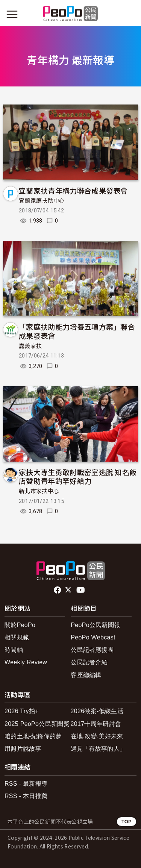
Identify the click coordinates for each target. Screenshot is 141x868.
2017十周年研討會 (96, 724)
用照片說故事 (23, 749)
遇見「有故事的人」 (98, 749)
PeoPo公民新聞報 (95, 625)
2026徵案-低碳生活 (97, 711)
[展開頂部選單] (129, 14)
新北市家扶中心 (39, 491)
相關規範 (17, 637)
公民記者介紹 (89, 662)
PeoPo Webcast (93, 637)
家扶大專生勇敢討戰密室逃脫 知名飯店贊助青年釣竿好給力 (78, 476)
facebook (58, 590)
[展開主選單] (12, 14)
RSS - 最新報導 (26, 784)
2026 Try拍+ (22, 711)
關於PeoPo (20, 625)
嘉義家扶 (30, 346)
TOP (127, 822)
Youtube (81, 590)
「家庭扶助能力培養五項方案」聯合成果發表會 (77, 331)
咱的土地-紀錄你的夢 (33, 736)
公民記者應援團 (92, 650)
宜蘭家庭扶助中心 (42, 201)
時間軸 (14, 650)
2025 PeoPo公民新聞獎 (37, 724)
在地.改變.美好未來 (97, 736)
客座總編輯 (86, 675)
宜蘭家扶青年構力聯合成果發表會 (73, 190)
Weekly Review (26, 662)
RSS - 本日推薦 (26, 796)
